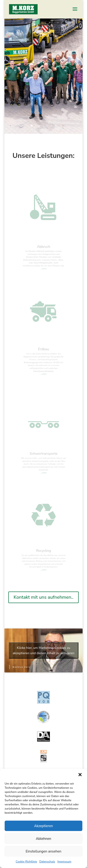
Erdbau (44, 352)
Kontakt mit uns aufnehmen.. (43, 597)
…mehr (44, 266)
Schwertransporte (43, 456)
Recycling (43, 553)
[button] (80, 775)
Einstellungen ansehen (44, 851)
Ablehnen (43, 839)
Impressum (64, 862)
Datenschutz (47, 862)
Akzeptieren (43, 826)
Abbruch (44, 249)
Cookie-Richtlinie (26, 862)
